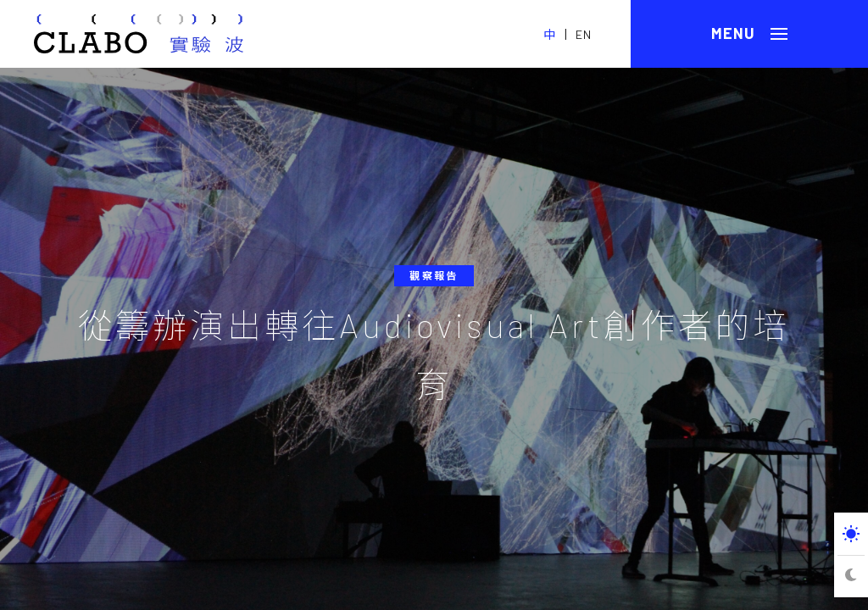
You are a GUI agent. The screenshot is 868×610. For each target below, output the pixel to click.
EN (584, 34)
